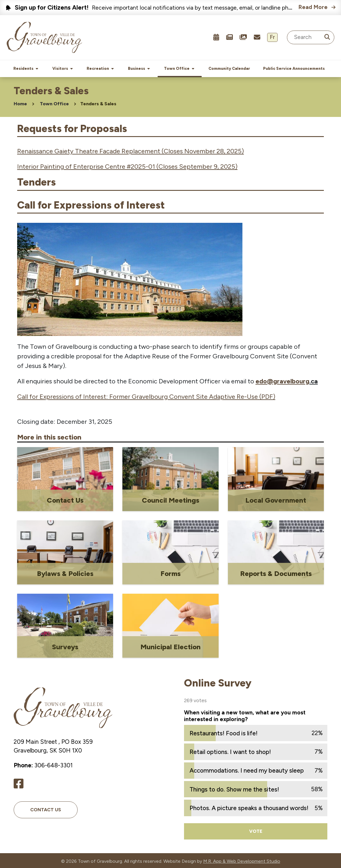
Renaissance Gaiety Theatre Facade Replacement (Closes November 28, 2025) (131, 150)
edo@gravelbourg (282, 380)
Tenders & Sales (98, 103)
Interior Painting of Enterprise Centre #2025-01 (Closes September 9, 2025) (127, 165)
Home (20, 103)
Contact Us (46, 808)
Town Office (54, 103)
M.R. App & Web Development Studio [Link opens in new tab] (242, 860)
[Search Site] (311, 37)
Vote (256, 830)
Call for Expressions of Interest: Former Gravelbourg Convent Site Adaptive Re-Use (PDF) (146, 395)
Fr (272, 37)
